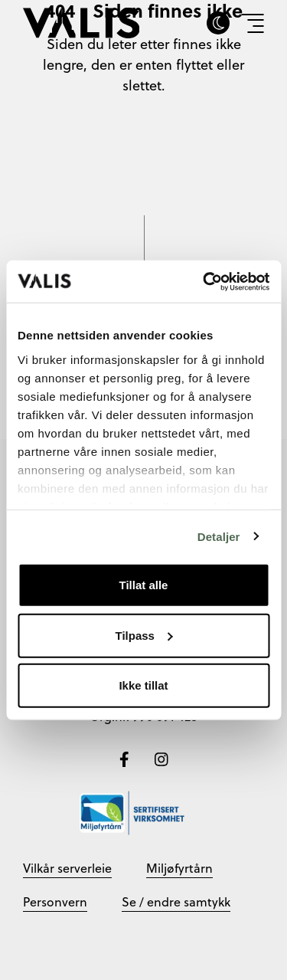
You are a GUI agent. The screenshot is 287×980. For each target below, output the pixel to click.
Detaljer (219, 536)
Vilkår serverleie (67, 868)
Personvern (55, 902)
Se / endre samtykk (176, 902)
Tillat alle (144, 585)
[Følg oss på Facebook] (126, 758)
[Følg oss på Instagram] (161, 758)
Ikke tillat (143, 685)
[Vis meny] (253, 23)
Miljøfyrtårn (179, 868)
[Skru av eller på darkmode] (218, 23)
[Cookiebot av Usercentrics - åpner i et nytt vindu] (204, 281)
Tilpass (144, 635)
